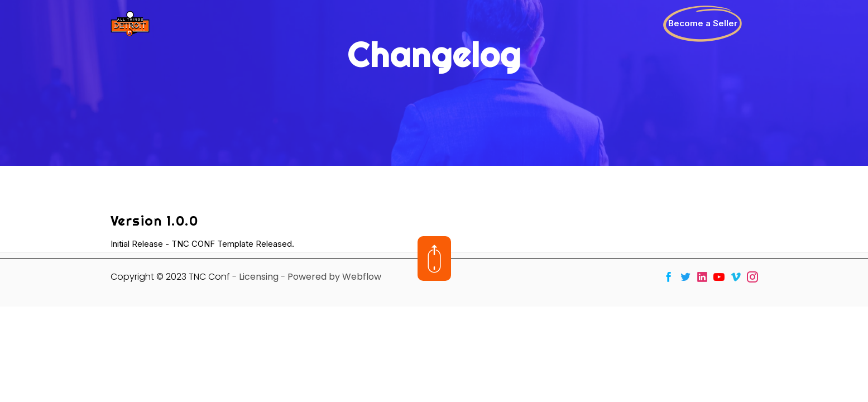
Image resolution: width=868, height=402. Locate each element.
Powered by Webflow (334, 277)
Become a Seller (703, 23)
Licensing (259, 277)
